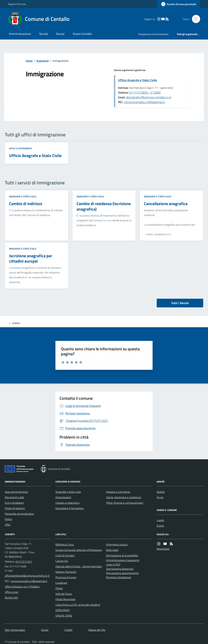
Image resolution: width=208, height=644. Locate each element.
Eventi (160, 526)
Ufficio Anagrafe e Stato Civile (137, 80)
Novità (43, 34)
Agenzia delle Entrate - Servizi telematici (79, 566)
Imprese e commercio (118, 492)
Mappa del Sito (97, 630)
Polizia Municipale (65, 599)
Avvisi (160, 497)
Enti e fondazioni (14, 503)
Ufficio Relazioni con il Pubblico (22, 587)
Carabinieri (61, 583)
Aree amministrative (16, 492)
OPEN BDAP (63, 610)
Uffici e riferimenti (21, 148)
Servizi (60, 34)
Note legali (112, 550)
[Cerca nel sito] (195, 19)
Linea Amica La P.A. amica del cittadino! (78, 605)
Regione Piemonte (17, 4)
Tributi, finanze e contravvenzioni (125, 503)
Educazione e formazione (70, 508)
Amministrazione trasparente (123, 560)
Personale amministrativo (19, 514)
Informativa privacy (117, 544)
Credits (68, 630)
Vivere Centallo (82, 34)
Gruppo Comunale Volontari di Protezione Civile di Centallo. (79, 553)
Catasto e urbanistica (67, 503)
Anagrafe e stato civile (23, 196)
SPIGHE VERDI (64, 616)
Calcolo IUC (62, 561)
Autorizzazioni (63, 497)
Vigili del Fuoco (64, 594)
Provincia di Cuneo (66, 577)
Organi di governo (15, 508)
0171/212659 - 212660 (145, 92)
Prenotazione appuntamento (122, 573)
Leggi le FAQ (113, 564)
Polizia (59, 588)
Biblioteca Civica (65, 544)
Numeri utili (11, 597)
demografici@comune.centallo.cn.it (149, 97)
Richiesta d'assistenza (119, 577)
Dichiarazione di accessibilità (122, 555)
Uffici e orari (11, 592)
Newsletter (163, 549)
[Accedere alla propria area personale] (179, 4)
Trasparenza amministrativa (153, 34)
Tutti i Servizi (180, 303)
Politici (8, 519)
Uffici (8, 525)
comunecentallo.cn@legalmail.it (145, 102)
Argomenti (43, 61)
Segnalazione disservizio (120, 569)
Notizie (161, 492)
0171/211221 (24, 562)
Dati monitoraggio (15, 630)
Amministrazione (20, 34)
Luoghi (160, 520)
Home (29, 61)
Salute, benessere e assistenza (123, 497)
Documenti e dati (14, 497)
